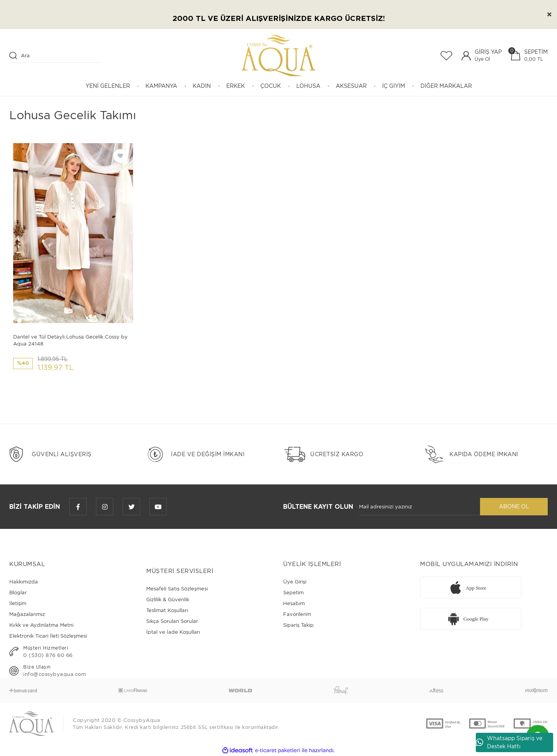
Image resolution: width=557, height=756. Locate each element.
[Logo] (278, 56)
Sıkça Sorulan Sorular (172, 621)
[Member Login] (466, 56)
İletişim (18, 603)
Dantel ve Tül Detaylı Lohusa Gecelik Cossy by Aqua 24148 (70, 340)
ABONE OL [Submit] (514, 506)
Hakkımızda (24, 582)
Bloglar (18, 593)
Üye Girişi (295, 582)
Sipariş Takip (298, 625)
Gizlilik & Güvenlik (168, 599)
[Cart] (529, 56)
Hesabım (294, 603)
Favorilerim (297, 614)
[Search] (56, 56)
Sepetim (293, 593)
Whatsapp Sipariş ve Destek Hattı (509, 742)
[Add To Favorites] (120, 156)
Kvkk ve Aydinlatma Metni (41, 625)
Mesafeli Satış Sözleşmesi (177, 589)
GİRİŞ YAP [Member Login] (488, 52)
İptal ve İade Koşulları (173, 632)
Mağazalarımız (27, 614)
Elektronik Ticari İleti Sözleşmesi (48, 636)
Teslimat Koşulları (167, 610)
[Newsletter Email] (419, 507)
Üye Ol (482, 59)
